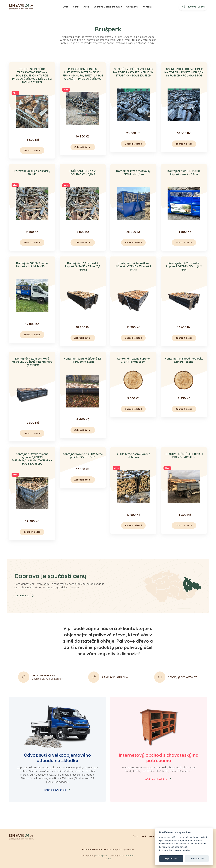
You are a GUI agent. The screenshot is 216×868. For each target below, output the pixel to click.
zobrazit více (24, 610)
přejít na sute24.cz (57, 790)
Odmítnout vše (197, 858)
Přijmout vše (171, 858)
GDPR (108, 859)
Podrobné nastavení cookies (175, 850)
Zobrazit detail (32, 150)
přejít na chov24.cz (159, 779)
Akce (86, 7)
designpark (101, 856)
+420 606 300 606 (194, 7)
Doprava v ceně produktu (108, 7)
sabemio (130, 856)
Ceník (76, 7)
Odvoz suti (132, 7)
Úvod (66, 7)
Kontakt (147, 7)
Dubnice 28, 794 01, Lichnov (47, 692)
